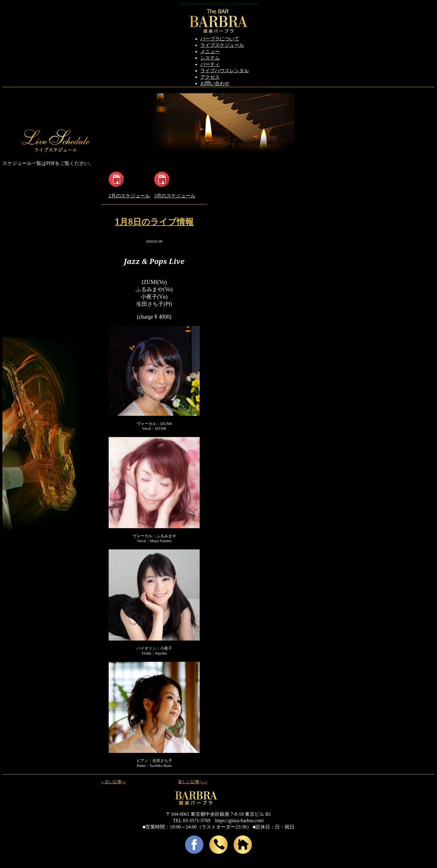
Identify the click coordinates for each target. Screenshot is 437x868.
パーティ (210, 64)
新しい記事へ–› (193, 782)
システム (210, 58)
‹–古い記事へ (113, 782)
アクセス (210, 77)
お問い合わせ (215, 83)
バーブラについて (220, 39)
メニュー (210, 51)
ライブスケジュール (222, 45)
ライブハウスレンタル (225, 71)
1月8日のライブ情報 (154, 221)
